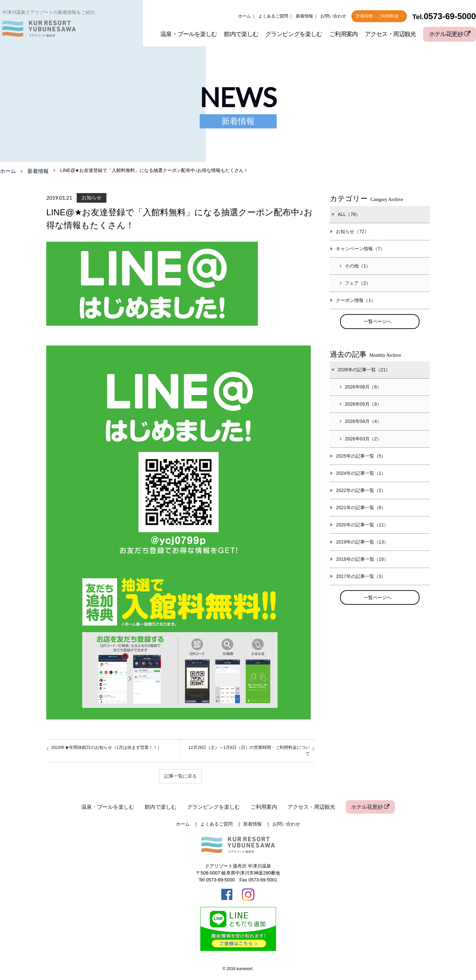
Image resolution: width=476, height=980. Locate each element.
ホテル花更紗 (450, 34)
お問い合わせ (333, 16)
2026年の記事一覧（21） (360, 370)
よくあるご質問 (273, 16)
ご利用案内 (343, 34)
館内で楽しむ (241, 34)
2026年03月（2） (361, 439)
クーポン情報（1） (353, 300)
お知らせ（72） (349, 231)
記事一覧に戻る (180, 776)
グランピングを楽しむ (294, 34)
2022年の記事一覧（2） (358, 490)
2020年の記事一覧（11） (359, 525)
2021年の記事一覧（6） (358, 508)
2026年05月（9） (361, 404)
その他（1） (355, 266)
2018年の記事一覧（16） (359, 559)
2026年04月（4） (361, 422)
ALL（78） (345, 214)
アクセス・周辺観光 (390, 34)
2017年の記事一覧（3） (358, 576)
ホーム (244, 16)
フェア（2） (355, 283)
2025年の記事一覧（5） (358, 456)
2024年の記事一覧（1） (358, 473)
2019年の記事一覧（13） (359, 542)
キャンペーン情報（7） (357, 249)
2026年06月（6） (361, 387)
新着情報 (304, 16)
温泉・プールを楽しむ (189, 34)
